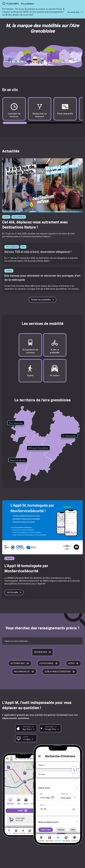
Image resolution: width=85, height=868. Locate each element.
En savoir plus (75, 12)
